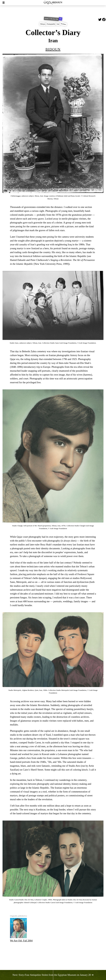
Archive (63, 24)
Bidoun (53, 49)
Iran (58, 24)
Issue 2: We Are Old (51, 19)
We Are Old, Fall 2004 (21, 930)
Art (60, 19)
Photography (51, 24)
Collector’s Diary (53, 33)
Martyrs (43, 24)
